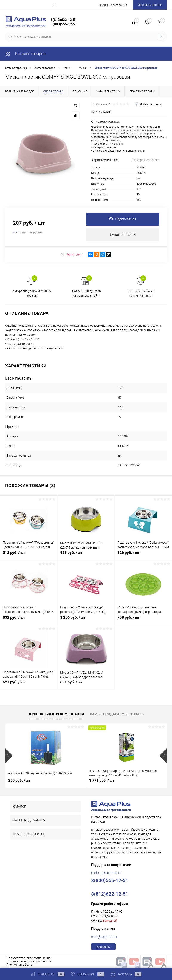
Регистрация (118, 5)
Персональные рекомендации (56, 714)
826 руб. (143, 555)
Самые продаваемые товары (117, 714)
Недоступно (71, 254)
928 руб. (86, 555)
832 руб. (29, 620)
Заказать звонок (150, 5)
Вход (102, 5)
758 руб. (143, 620)
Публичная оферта (20, 965)
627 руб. (29, 685)
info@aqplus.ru (104, 937)
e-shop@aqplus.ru (106, 873)
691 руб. (86, 685)
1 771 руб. (102, 780)
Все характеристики (145, 160)
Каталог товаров (25, 54)
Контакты (104, 947)
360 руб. (19, 780)
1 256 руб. (86, 620)
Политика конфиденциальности (29, 961)
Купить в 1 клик (123, 235)
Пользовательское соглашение (28, 958)
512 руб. (29, 555)
